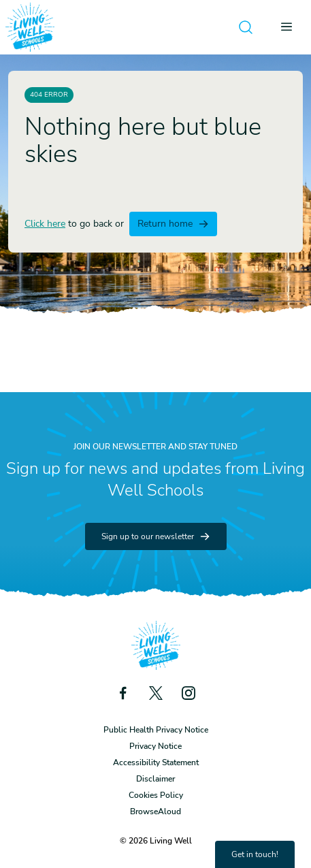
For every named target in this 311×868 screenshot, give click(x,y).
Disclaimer (155, 779)
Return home (173, 224)
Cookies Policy (156, 795)
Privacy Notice (155, 746)
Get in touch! (255, 854)
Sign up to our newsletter (156, 536)
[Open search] (246, 27)
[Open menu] (291, 27)
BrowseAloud (155, 811)
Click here (45, 224)
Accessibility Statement (156, 762)
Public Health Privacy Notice (156, 730)
